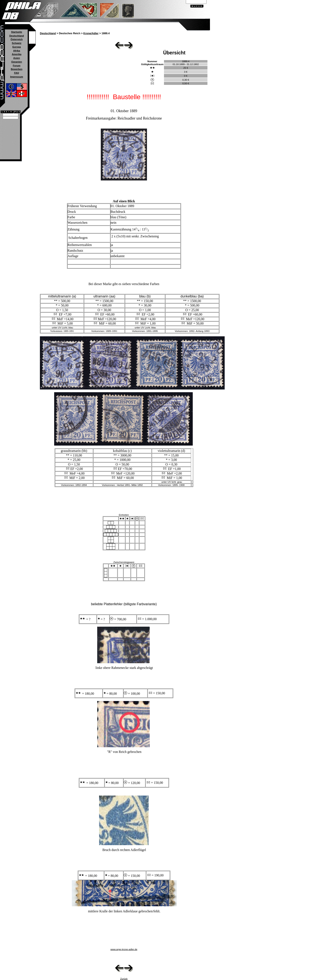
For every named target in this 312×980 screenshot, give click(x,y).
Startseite (17, 32)
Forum (17, 66)
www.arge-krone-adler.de (124, 949)
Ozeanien (16, 62)
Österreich (17, 39)
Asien (16, 58)
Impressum (16, 77)
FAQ (17, 73)
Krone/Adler (91, 33)
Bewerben (16, 69)
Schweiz (16, 43)
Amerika (16, 54)
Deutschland (16, 36)
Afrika (17, 51)
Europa (17, 47)
